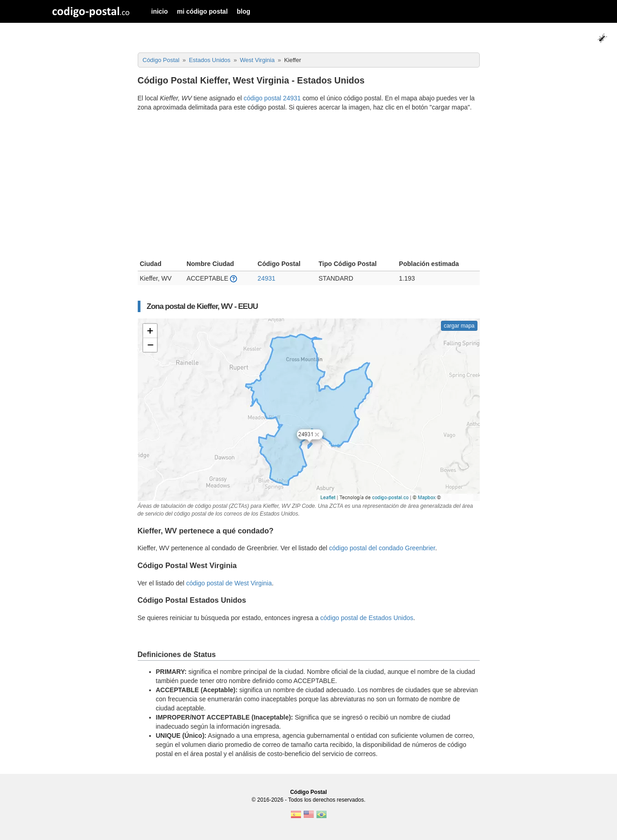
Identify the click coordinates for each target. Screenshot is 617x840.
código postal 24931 (272, 98)
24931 (267, 278)
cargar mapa (459, 326)
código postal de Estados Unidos (367, 618)
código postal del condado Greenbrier (382, 548)
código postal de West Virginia (229, 583)
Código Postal (308, 792)
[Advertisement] (309, 187)
